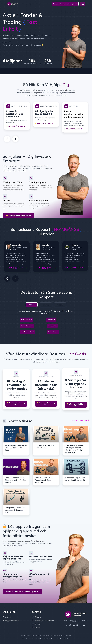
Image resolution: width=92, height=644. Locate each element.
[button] (7, 139)
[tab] (32, 305)
